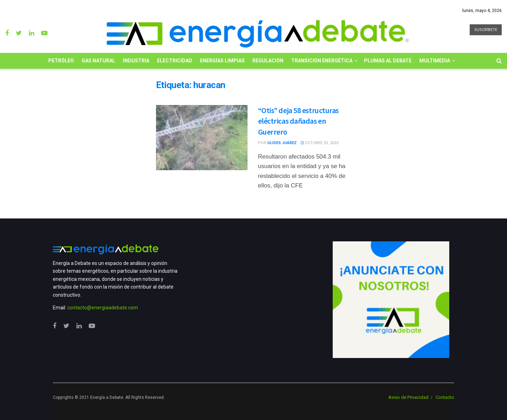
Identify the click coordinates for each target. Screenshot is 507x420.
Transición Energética (322, 61)
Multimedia (435, 61)
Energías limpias (222, 61)
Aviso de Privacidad (408, 397)
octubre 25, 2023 (320, 143)
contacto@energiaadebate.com (103, 308)
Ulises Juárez (282, 143)
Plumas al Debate (388, 61)
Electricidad (175, 61)
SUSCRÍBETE (486, 30)
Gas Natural (98, 61)
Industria (136, 61)
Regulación (268, 61)
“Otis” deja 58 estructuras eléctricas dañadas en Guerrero (299, 121)
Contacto (445, 397)
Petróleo (61, 61)
